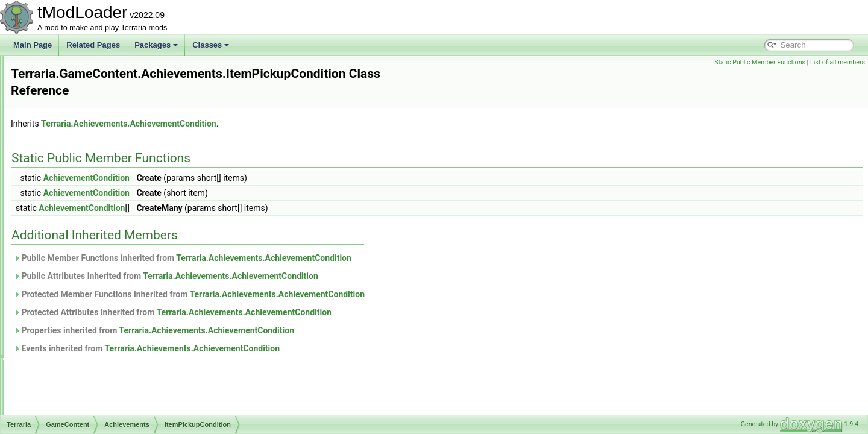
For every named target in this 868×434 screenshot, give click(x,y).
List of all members (838, 62)
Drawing (72, 347)
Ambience (75, 294)
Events (70, 374)
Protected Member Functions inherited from (340, 294)
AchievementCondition (237, 178)
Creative (73, 334)
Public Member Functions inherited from (333, 258)
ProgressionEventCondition (112, 268)
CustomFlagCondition (103, 188)
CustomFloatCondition (105, 201)
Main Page (33, 45)
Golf (66, 400)
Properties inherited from (305, 330)
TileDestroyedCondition (106, 281)
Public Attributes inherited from (317, 276)
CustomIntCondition (100, 215)
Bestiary (72, 307)
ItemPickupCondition (102, 241)
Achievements (72, 69)
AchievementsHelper (102, 175)
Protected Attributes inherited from (323, 312)
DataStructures (74, 122)
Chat (57, 95)
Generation (77, 387)
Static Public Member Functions (760, 62)
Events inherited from (297, 348)
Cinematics (67, 108)
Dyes (67, 360)
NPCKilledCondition (100, 254)
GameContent (72, 148)
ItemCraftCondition (99, 228)
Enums (61, 135)
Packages (156, 45)
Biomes (71, 321)
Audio (59, 82)
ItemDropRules (83, 414)
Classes (211, 45)
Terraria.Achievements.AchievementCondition (279, 124)
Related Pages (93, 45)
